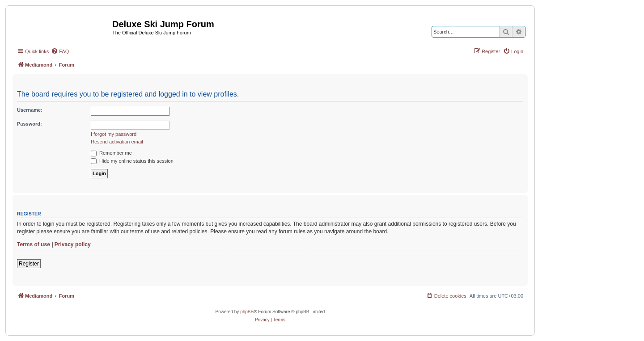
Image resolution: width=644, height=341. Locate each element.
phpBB (247, 312)
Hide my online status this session (132, 161)
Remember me (111, 153)
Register (29, 264)
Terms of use (34, 244)
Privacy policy (73, 244)
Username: (30, 110)
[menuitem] (60, 51)
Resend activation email (117, 142)
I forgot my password (114, 134)
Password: (30, 124)
